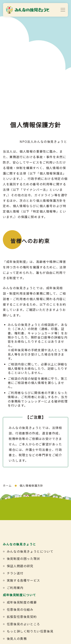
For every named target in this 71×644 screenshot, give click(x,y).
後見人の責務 (17, 639)
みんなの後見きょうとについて (30, 551)
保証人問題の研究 (20, 566)
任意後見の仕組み (20, 609)
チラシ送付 (15, 573)
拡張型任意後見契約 (22, 617)
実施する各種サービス (23, 580)
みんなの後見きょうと (20, 544)
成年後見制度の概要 (22, 602)
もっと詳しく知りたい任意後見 (30, 631)
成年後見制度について (20, 595)
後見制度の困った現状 (23, 559)
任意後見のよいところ (23, 624)
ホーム (7, 486)
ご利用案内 (15, 588)
